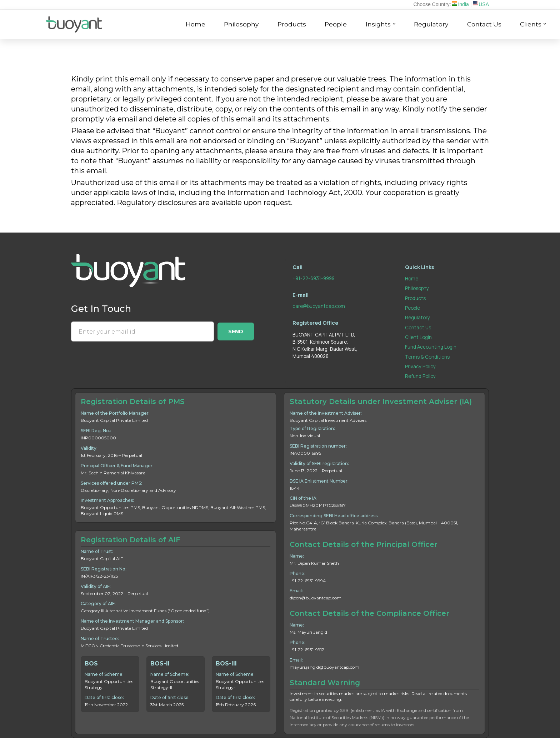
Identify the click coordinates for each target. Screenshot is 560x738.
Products (415, 298)
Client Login (418, 337)
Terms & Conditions (427, 357)
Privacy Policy (420, 366)
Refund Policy (420, 376)
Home (412, 279)
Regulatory (417, 318)
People (412, 308)
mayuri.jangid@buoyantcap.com (324, 667)
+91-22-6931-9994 (308, 581)
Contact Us (418, 328)
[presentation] (125, 360)
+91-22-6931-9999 (314, 278)
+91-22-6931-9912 (307, 650)
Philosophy (417, 288)
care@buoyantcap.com (319, 306)
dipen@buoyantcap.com (316, 598)
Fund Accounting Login (431, 347)
